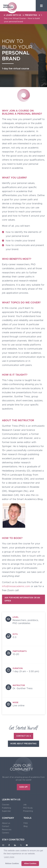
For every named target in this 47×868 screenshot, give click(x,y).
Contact (6, 826)
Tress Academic (10, 7)
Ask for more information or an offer (22, 599)
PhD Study (28, 808)
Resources (7, 830)
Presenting (28, 811)
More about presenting (23, 744)
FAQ (26, 823)
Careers (6, 833)
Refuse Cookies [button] (12, 863)
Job (25, 805)
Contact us (24, 736)
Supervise (6, 811)
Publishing (6, 808)
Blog (26, 826)
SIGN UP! (23, 787)
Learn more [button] (9, 857)
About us (6, 823)
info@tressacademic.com (16, 586)
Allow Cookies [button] (30, 863)
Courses (6, 805)
